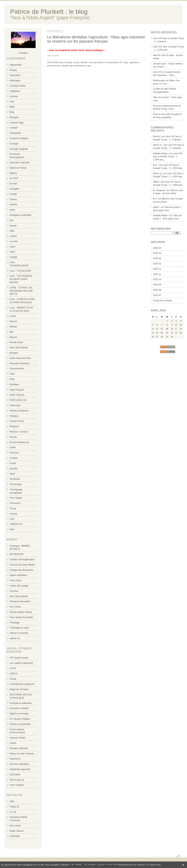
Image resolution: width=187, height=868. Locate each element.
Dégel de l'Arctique (19, 689)
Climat (13, 679)
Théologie (15, 623)
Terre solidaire (17, 785)
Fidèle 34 (14, 807)
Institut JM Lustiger (19, 586)
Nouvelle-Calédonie (20, 363)
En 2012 (14, 178)
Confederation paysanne (22, 684)
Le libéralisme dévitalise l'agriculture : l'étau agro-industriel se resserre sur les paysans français (96, 39)
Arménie (14, 96)
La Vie (13, 812)
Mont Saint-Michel (19, 348)
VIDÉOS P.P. (16, 524)
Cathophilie (15, 133)
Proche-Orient (17, 421)
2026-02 (157, 258)
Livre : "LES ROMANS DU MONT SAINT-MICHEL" (21, 279)
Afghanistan (16, 65)
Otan (12, 379)
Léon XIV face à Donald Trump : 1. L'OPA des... (168, 157)
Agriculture (15, 75)
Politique (14, 416)
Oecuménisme (17, 369)
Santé (13, 447)
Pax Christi (15, 607)
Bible (12, 107)
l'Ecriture (14, 591)
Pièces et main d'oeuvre (22, 754)
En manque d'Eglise (20, 719)
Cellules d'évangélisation (22, 560)
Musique (14, 353)
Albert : (157, 207)
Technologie (16, 484)
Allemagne (15, 81)
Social (13, 463)
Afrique (13, 70)
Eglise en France (18, 168)
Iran (12, 220)
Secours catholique (19, 764)
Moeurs (13, 337)
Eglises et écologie (19, 714)
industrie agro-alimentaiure (73, 66)
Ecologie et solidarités (21, 703)
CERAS (14, 674)
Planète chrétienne (19, 411)
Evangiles (15, 189)
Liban (12, 247)
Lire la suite (53, 56)
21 (162, 333)
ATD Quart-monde (19, 658)
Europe (13, 184)
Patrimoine (15, 405)
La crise (14, 241)
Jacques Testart (18, 738)
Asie (12, 102)
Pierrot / (157, 136)
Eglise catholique (18, 575)
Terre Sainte (16, 498)
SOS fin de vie (17, 780)
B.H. (155, 199)
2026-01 (157, 264)
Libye (12, 252)
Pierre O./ (158, 174)
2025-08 (157, 290)
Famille (13, 194)
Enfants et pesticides (20, 724)
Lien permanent (96, 62)
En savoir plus (153, 865)
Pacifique (14, 384)
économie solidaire (19, 708)
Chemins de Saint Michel (22, 565)
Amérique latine (18, 86)
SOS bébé (15, 775)
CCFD (13, 668)
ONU (12, 374)
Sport (12, 474)
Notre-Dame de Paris (20, 358)
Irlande (13, 226)
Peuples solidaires (19, 748)
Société (13, 469)
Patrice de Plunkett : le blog (49, 12)
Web (12, 529)
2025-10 (157, 279)
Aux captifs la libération (21, 663)
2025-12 (157, 269)
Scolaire (14, 458)
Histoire (14, 205)
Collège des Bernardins (21, 570)
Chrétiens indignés (19, 138)
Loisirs (13, 316)
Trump (13, 508)
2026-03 (157, 253)
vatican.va (15, 638)
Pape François (17, 390)
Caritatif (14, 128)
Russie (13, 437)
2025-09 (157, 285)
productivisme (54, 66)
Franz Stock (16, 580)
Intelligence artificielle (20, 215)
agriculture (134, 62)
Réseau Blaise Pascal (21, 612)
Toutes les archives (163, 301)
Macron (13, 321)
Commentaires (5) (114, 62)
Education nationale (20, 163)
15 (167, 329)
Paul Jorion (15, 826)
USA (12, 519)
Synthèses (15, 479)
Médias (13, 327)
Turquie (13, 514)
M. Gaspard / (159, 190)
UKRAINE (15, 836)
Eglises (13, 173)
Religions (14, 426)
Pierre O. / (158, 145)
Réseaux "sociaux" (19, 432)
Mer (12, 332)
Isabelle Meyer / (161, 153)
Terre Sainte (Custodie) (21, 617)
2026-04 (157, 248)
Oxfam (13, 743)
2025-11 (157, 274)
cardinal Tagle (17, 123)
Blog (12, 112)
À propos (23, 53)
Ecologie (14, 144)
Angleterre (15, 91)
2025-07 (157, 295)
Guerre (13, 199)
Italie (12, 231)
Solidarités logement (20, 769)
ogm (89, 66)
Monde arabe (16, 342)
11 (181, 325)
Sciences (14, 453)
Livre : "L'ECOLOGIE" (21, 271)
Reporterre (15, 759)
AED (12, 801)
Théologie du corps (19, 628)
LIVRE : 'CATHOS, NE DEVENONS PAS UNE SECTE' (21, 291)
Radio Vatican (17, 831)
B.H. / (156, 165)
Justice (13, 236)
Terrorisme (15, 503)
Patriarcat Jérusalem (20, 601)
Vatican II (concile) (19, 633)
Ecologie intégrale (19, 149)
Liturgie (13, 257)
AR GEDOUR (17, 554)
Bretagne (14, 117)
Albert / (157, 182)
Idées (12, 210)
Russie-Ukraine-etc (19, 442)
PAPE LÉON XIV (18, 400)
